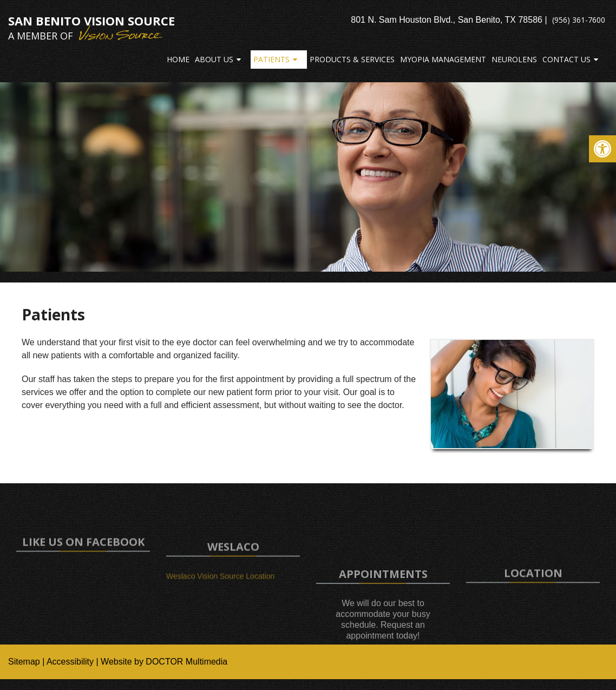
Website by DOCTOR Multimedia (164, 662)
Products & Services (352, 59)
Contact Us (566, 59)
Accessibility (70, 662)
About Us (214, 59)
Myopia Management (443, 59)
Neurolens (514, 59)
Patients (271, 59)
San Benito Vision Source (91, 28)
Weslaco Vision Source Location (220, 583)
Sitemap (24, 662)
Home (178, 59)
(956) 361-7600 (579, 20)
